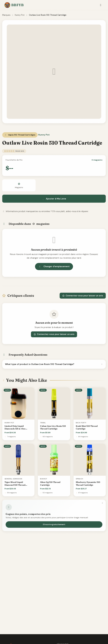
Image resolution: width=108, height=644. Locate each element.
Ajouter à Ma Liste (54, 199)
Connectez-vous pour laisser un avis (83, 296)
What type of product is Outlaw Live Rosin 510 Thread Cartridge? (54, 364)
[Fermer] (102, 503)
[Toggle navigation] (101, 5)
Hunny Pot (20, 15)
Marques (6, 15)
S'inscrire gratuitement (54, 524)
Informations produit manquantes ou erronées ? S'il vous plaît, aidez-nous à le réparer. (45, 211)
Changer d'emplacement (54, 266)
